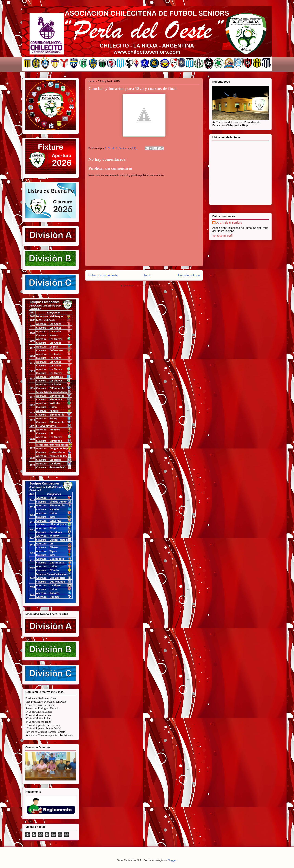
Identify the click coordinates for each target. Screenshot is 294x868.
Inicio (148, 275)
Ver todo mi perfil (223, 236)
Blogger (172, 860)
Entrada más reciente (103, 275)
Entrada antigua (189, 275)
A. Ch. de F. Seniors (229, 223)
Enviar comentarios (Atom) (152, 286)
